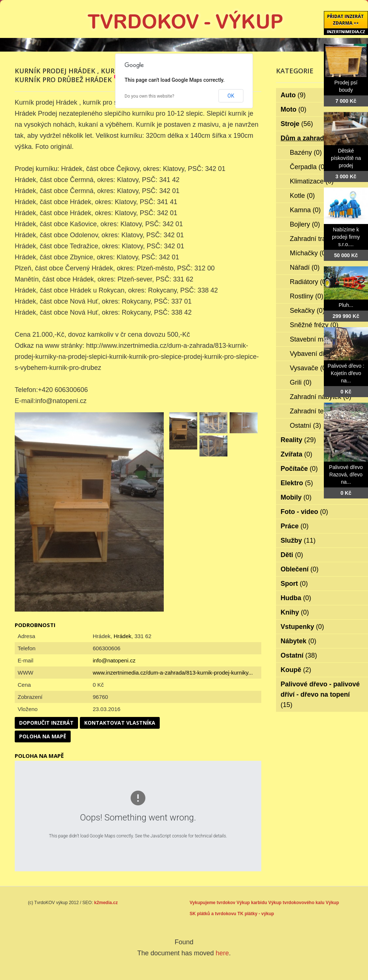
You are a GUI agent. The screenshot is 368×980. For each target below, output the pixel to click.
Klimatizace (312, 181)
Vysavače (309, 368)
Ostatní (306, 426)
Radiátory (309, 282)
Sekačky (307, 311)
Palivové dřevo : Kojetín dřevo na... (346, 373)
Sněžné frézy (314, 325)
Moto (294, 109)
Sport (294, 584)
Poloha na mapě (43, 736)
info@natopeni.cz (114, 660)
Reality (298, 440)
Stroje (297, 124)
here (222, 953)
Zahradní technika (321, 411)
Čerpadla (308, 167)
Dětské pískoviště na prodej (346, 158)
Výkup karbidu (252, 903)
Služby (298, 540)
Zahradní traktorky (322, 239)
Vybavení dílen (317, 354)
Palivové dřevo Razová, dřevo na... (346, 475)
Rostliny (307, 296)
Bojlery (305, 224)
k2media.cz (106, 903)
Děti (292, 555)
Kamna (305, 210)
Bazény (306, 153)
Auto (293, 95)
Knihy (295, 612)
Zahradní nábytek (321, 397)
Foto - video (305, 512)
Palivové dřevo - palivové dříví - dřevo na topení (320, 694)
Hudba (296, 598)
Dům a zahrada (309, 138)
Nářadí (305, 267)
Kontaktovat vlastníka (120, 723)
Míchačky (309, 253)
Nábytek (299, 641)
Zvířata (297, 454)
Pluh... (346, 305)
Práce (295, 526)
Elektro (297, 483)
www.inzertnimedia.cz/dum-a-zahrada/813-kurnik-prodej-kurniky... (173, 673)
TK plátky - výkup (256, 914)
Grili (301, 382)
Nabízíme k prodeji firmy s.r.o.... (346, 237)
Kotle (302, 196)
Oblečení (300, 569)
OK (231, 96)
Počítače (299, 469)
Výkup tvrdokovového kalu (296, 903)
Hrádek (123, 636)
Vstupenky (302, 627)
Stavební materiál (321, 339)
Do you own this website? (150, 96)
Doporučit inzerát (46, 723)
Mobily (296, 497)
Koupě (296, 670)
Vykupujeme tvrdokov (212, 903)
